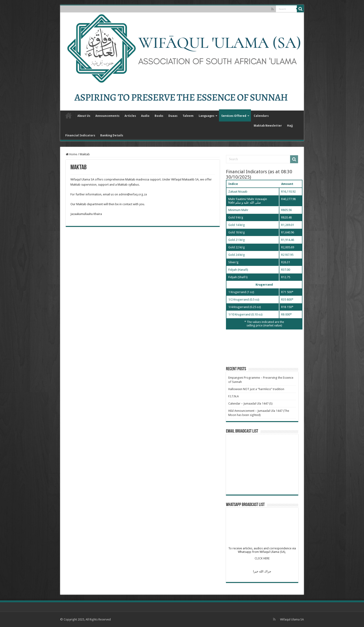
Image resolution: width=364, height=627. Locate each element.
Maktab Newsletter (268, 126)
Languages (206, 116)
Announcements (107, 116)
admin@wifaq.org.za (133, 194)
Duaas (173, 116)
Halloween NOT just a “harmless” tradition (256, 389)
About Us (84, 116)
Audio (145, 116)
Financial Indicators (80, 135)
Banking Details (112, 135)
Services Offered (234, 116)
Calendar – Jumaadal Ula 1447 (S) (250, 404)
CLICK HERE (262, 558)
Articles (130, 116)
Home (69, 115)
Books (159, 116)
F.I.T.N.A (234, 396)
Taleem (188, 116)
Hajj (290, 126)
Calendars (261, 116)
